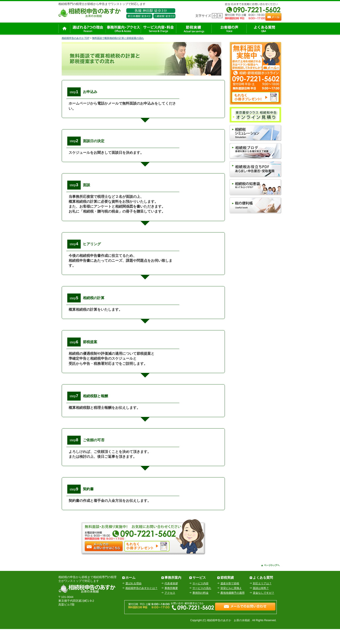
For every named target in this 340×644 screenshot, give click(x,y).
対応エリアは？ (262, 598)
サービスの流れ (202, 603)
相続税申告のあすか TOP (76, 38)
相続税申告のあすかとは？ (141, 603)
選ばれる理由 (133, 598)
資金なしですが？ (264, 608)
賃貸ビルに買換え (231, 603)
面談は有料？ (261, 603)
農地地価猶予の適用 (232, 608)
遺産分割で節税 (230, 598)
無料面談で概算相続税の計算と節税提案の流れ (118, 38)
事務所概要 (171, 603)
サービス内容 (201, 598)
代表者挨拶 (171, 598)
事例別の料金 (201, 608)
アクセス (170, 608)
